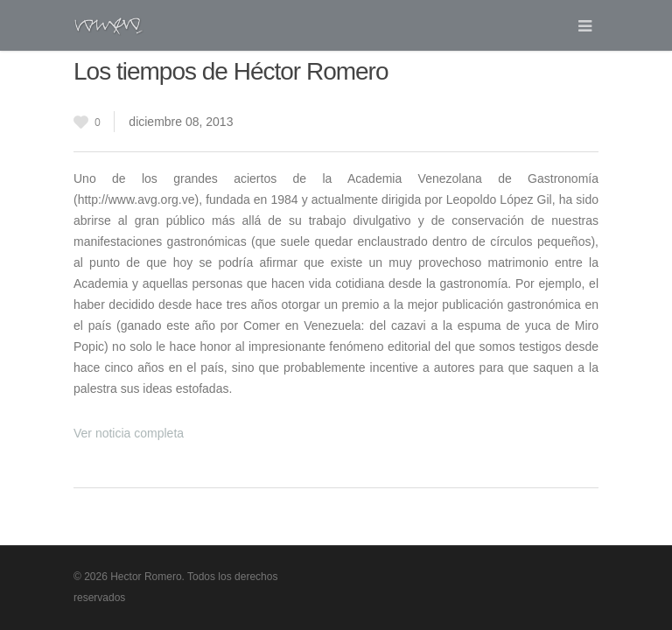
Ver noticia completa (129, 433)
